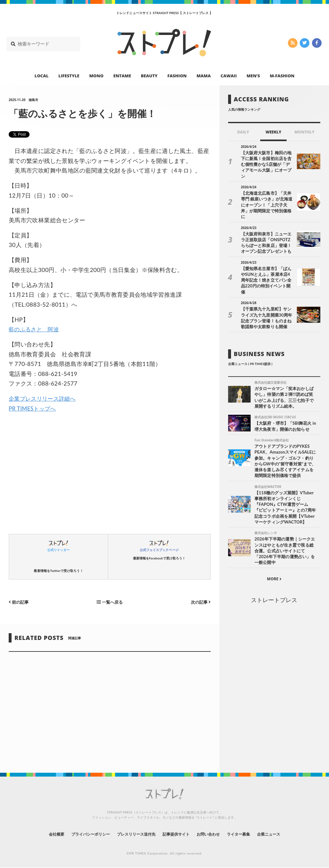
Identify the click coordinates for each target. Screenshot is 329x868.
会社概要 (39, 834)
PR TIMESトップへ (34, 408)
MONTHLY (304, 132)
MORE (274, 564)
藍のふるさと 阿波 (35, 329)
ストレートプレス (274, 585)
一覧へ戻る (110, 602)
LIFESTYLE (69, 76)
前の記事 (19, 602)
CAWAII (229, 76)
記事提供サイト (178, 834)
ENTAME (122, 76)
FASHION (177, 76)
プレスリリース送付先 (132, 834)
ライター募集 (250, 834)
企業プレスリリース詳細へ (44, 398)
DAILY (243, 132)
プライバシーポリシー (79, 834)
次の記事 (200, 602)
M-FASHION (282, 76)
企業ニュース (285, 834)
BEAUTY (149, 76)
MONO (96, 76)
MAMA (204, 76)
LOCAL (42, 76)
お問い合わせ (215, 834)
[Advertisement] (110, 475)
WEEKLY (273, 132)
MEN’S (253, 76)
